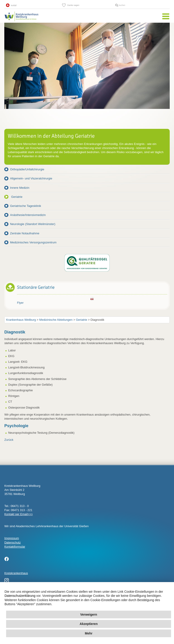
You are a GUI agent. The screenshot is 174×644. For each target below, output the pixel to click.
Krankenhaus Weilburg (21, 320)
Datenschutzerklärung (20, 596)
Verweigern (89, 615)
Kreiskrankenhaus (16, 573)
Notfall (14, 5)
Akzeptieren (89, 624)
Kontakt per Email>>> (18, 514)
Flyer (20, 303)
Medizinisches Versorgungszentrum (33, 242)
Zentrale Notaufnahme (25, 233)
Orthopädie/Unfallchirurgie (27, 169)
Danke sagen (73, 5)
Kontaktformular (15, 547)
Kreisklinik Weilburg (21, 21)
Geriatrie (17, 197)
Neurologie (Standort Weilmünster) (33, 224)
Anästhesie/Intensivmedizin (28, 215)
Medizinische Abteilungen (56, 320)
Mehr (89, 633)
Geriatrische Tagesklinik (25, 206)
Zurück (9, 440)
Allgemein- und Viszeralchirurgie (31, 178)
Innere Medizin (20, 188)
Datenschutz (12, 542)
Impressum (12, 538)
